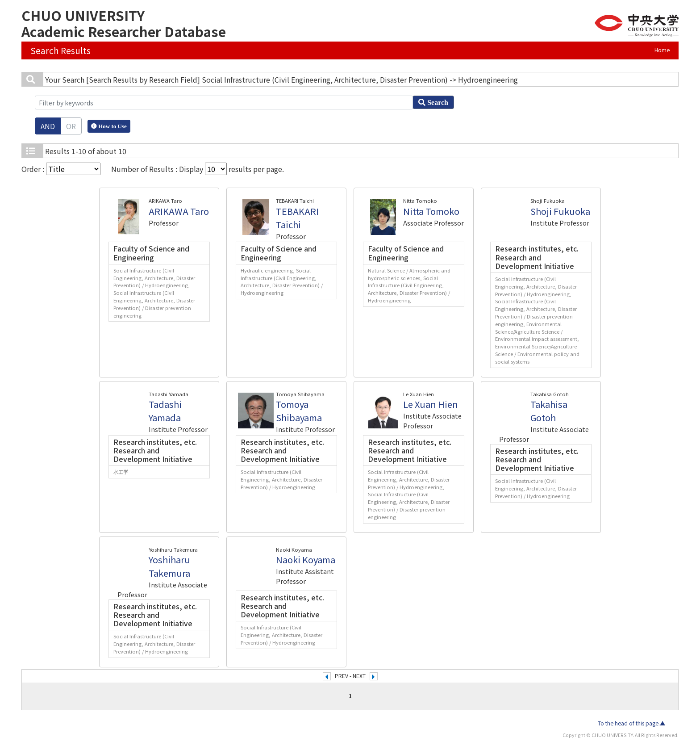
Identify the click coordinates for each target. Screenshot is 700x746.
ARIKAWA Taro (179, 211)
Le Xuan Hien (431, 404)
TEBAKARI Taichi (297, 218)
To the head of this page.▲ (631, 723)
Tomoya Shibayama (299, 411)
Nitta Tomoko (431, 211)
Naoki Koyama (306, 559)
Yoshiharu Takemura (169, 566)
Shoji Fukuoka (560, 211)
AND (48, 126)
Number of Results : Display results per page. (198, 169)
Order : (61, 169)
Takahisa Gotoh (549, 411)
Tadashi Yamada (165, 411)
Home (662, 50)
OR (71, 126)
